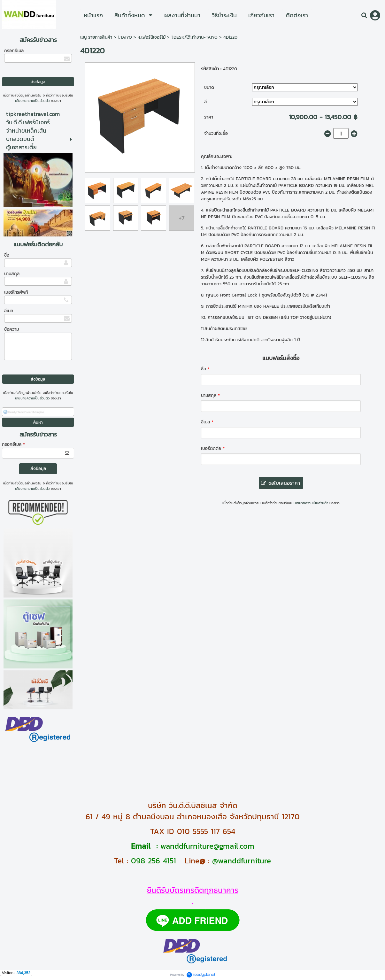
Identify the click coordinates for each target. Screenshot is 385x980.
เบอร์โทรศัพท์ (16, 292)
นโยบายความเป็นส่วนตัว (32, 101)
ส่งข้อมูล (38, 469)
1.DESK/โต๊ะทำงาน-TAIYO (194, 37)
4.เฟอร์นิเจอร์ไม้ (152, 37)
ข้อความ (12, 329)
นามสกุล (12, 274)
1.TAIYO (125, 37)
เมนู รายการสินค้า (96, 37)
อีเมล (9, 311)
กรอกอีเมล (14, 51)
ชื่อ (7, 255)
